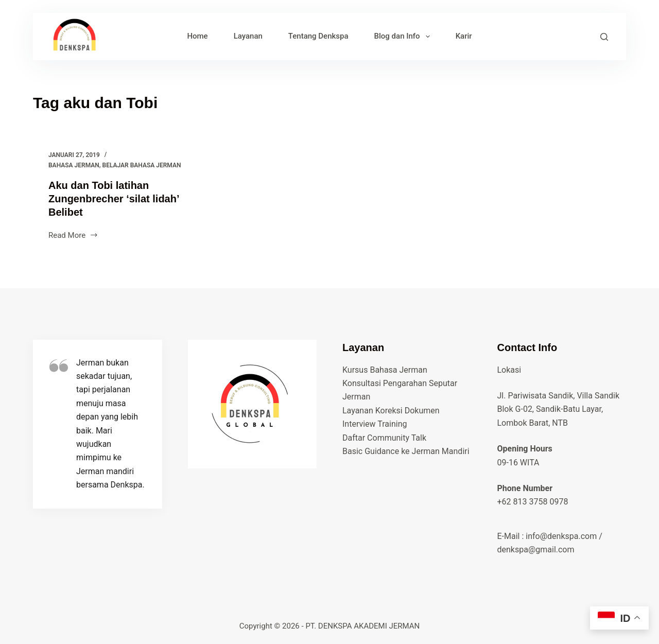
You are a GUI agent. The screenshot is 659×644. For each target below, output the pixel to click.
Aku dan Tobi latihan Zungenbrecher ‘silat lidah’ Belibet (114, 199)
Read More (73, 236)
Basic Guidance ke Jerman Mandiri (406, 451)
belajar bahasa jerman (142, 165)
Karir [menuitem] (464, 36)
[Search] (604, 37)
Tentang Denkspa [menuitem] (318, 36)
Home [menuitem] (197, 36)
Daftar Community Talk (384, 438)
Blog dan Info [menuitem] (404, 37)
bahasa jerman (74, 165)
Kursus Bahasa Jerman (385, 370)
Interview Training (375, 424)
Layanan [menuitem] (248, 36)
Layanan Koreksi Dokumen (391, 411)
